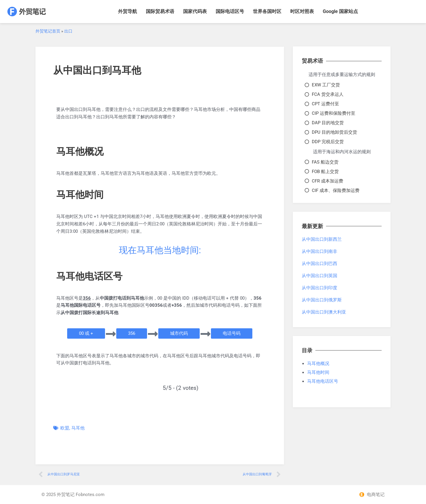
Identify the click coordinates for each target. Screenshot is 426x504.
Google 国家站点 (340, 11)
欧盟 (65, 428)
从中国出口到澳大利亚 (324, 312)
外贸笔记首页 (48, 31)
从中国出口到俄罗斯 (322, 300)
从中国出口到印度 (319, 288)
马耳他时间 (318, 372)
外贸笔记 (66, 495)
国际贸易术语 (160, 11)
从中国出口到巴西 (319, 264)
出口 (68, 31)
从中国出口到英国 (319, 276)
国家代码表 (195, 11)
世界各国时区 (267, 11)
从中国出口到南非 (319, 251)
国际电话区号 (230, 11)
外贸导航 (128, 11)
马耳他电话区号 (323, 381)
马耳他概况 (318, 364)
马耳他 (78, 428)
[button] (86, 333)
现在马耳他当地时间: (160, 250)
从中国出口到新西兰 (322, 239)
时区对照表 (302, 11)
